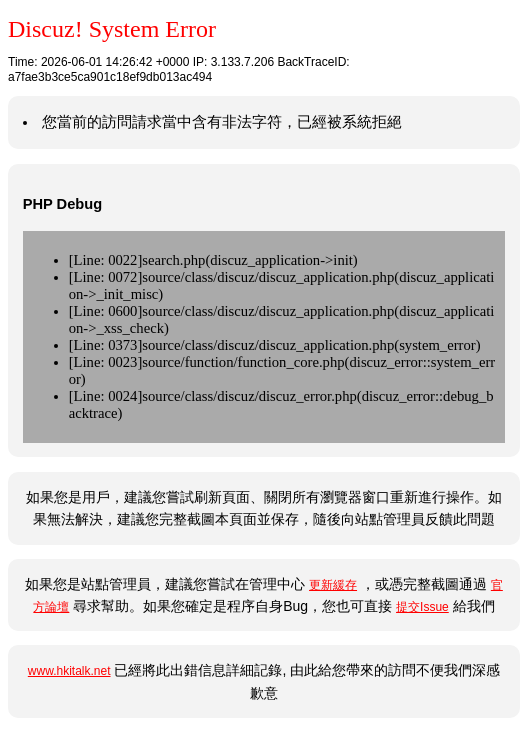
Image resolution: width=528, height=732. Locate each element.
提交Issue (422, 607)
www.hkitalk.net (69, 671)
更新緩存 (333, 585)
